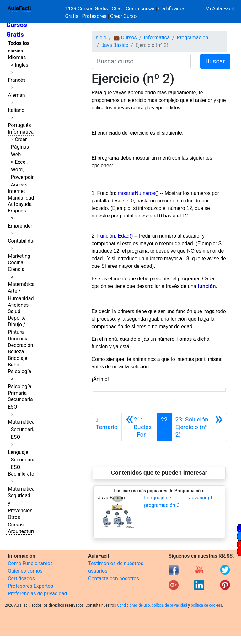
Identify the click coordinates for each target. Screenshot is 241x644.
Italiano (16, 110)
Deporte (17, 318)
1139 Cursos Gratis (87, 9)
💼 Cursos (125, 38)
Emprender (20, 226)
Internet (16, 191)
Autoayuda (20, 204)
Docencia (18, 339)
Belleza (16, 352)
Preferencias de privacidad (37, 594)
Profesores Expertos (30, 586)
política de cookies (206, 605)
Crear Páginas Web (20, 147)
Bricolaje (18, 358)
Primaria (17, 393)
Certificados (21, 578)
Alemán (16, 95)
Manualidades (24, 198)
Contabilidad (22, 241)
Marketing (19, 256)
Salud (14, 311)
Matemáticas (23, 284)
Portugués (19, 125)
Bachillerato (21, 474)
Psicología (19, 371)
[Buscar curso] (141, 61)
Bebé (13, 365)
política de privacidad (169, 605)
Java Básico (115, 45)
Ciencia (16, 269)
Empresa (18, 211)
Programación (192, 38)
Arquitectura (21, 531)
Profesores (94, 16)
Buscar (215, 61)
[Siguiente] (199, 427)
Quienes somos (25, 571)
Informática (21, 132)
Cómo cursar (140, 9)
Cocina (16, 263)
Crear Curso (123, 16)
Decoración (21, 345)
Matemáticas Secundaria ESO (23, 429)
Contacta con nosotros (114, 578)
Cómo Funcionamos (30, 563)
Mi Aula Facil (220, 9)
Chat (117, 9)
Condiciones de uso (134, 605)
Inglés (21, 65)
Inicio (100, 38)
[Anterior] (139, 427)
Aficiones (18, 305)
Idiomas (17, 57)
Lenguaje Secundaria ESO (22, 460)
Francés (17, 80)
